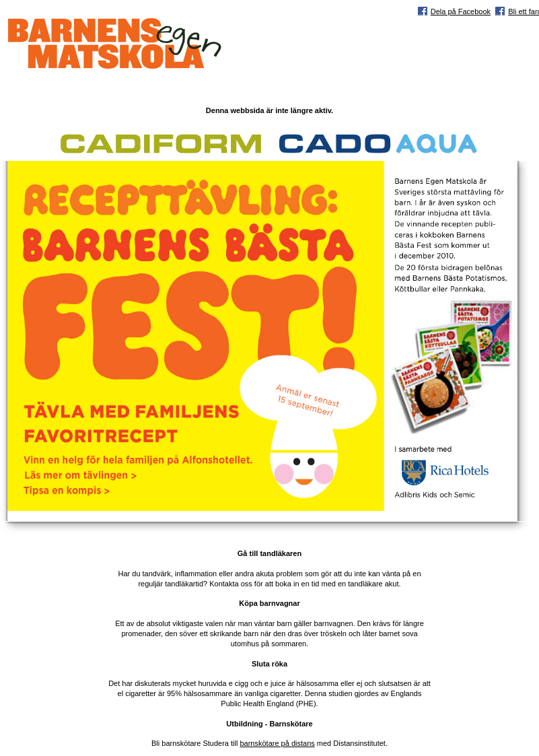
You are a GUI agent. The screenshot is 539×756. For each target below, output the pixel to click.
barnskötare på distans (277, 743)
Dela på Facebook (461, 11)
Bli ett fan (524, 11)
